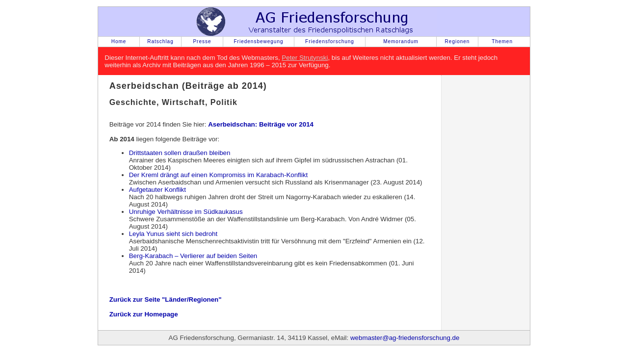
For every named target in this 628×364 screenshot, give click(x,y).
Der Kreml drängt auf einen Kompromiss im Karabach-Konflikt (218, 175)
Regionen (458, 41)
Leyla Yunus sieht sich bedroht (173, 234)
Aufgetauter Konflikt (157, 190)
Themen (502, 41)
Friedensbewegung (258, 41)
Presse (202, 41)
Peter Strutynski (305, 58)
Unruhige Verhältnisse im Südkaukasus (186, 212)
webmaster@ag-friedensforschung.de (405, 338)
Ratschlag (160, 41)
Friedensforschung (330, 41)
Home (119, 41)
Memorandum (401, 41)
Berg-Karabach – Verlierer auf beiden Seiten (193, 256)
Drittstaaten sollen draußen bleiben (180, 153)
